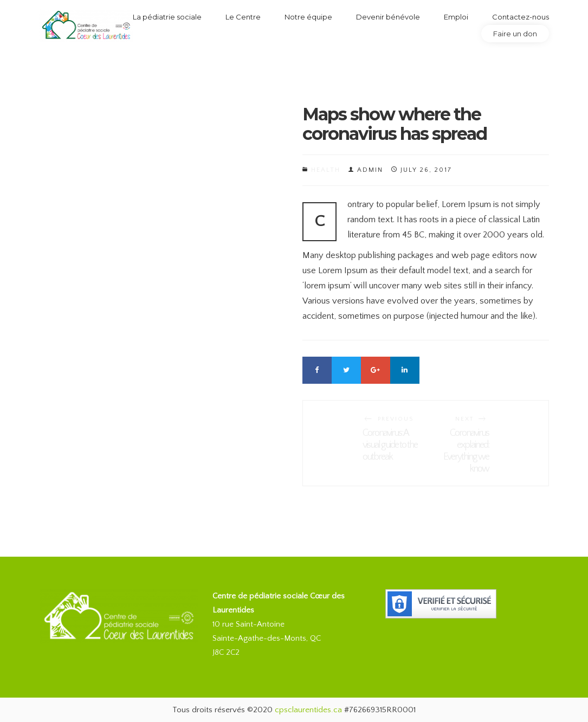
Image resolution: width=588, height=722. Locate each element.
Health (326, 170)
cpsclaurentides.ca (308, 710)
